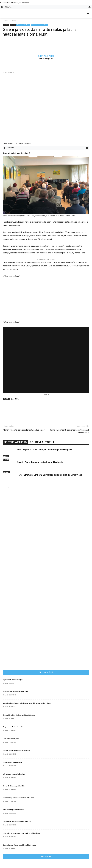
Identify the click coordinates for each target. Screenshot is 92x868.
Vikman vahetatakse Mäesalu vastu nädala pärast (24, 430)
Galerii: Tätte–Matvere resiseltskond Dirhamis (40, 462)
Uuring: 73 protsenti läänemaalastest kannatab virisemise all (69, 431)
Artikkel (13, 21)
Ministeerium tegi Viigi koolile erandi (15, 691)
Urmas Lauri (46, 56)
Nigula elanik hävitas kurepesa (13, 680)
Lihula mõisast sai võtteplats (12, 762)
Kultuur (27, 25)
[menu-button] (4, 14)
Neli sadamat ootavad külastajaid (14, 774)
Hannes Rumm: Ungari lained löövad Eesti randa (19, 845)
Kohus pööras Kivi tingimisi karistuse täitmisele (19, 715)
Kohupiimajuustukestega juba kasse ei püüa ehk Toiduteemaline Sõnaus (27, 703)
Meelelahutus (36, 25)
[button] (88, 14)
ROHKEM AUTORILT (42, 442)
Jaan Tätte (15, 399)
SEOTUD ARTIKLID (15, 442)
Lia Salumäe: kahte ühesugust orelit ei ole (17, 821)
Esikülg (13, 25)
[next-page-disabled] (8, 488)
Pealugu (6, 472)
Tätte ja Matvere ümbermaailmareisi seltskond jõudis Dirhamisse (50, 475)
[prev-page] (4, 488)
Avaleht (5, 21)
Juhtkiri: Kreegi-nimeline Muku (13, 810)
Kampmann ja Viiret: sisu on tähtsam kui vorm (19, 798)
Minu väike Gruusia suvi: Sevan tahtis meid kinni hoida (21, 833)
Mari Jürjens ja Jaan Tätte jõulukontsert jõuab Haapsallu (45, 450)
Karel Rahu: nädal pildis (11, 739)
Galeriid (20, 25)
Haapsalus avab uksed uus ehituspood (15, 727)
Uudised (45, 25)
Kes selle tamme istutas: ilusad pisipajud (16, 750)
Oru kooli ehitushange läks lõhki (14, 786)
